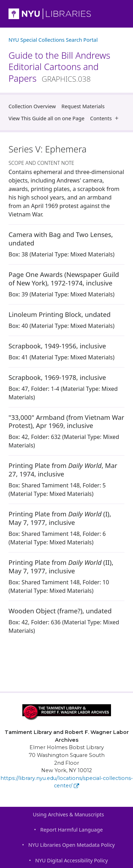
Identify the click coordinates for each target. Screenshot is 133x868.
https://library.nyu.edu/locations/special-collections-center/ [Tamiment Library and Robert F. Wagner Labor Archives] (67, 782)
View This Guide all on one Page (46, 118)
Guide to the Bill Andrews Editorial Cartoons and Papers (59, 67)
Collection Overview (32, 106)
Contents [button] (106, 118)
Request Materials (83, 106)
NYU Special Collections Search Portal (53, 40)
